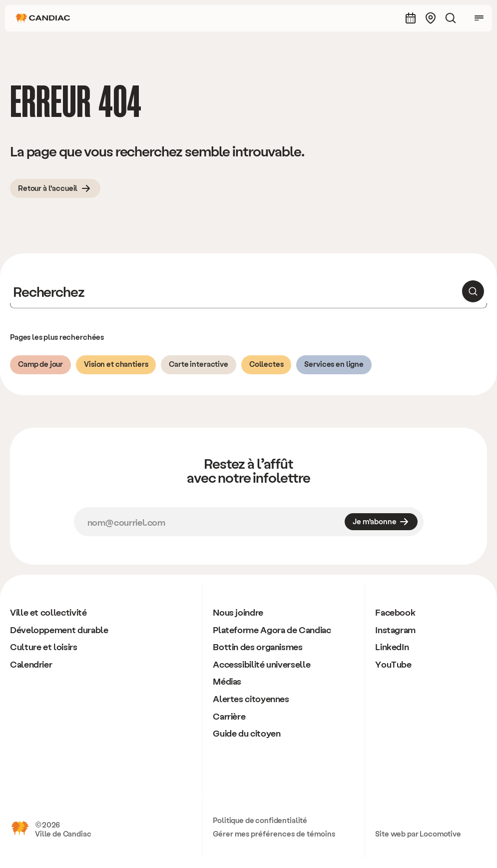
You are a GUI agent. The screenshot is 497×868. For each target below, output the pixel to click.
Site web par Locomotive (418, 834)
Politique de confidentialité (260, 820)
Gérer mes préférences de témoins (274, 834)
